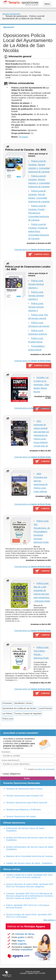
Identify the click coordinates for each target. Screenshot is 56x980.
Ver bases (23, 137)
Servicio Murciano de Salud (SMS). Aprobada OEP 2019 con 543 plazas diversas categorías (30, 885)
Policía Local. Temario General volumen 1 (36, 284)
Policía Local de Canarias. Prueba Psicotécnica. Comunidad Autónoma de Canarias (39, 213)
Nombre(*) (6, 752)
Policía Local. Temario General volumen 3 (36, 307)
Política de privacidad (32, 972)
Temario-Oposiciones (11, 14)
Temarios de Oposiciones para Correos (24, 789)
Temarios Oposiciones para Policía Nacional (27, 803)
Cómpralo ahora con (33, 250)
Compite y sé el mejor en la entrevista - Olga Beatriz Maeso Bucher (41, 385)
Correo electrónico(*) (10, 760)
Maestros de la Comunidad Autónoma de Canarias (30, 856)
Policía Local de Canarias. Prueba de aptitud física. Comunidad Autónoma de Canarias (39, 231)
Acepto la (41, 769)
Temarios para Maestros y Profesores (24, 810)
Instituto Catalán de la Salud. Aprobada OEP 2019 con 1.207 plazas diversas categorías (29, 876)
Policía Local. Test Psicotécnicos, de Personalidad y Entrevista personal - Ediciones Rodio (42, 532)
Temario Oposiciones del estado (21, 816)
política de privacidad (45, 769)
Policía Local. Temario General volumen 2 (36, 296)
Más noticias (49, 920)
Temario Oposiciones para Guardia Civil (25, 796)
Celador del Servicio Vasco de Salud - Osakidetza (29, 863)
